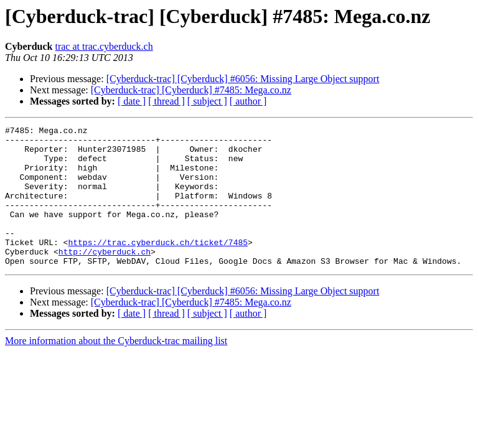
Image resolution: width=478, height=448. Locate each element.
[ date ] (132, 101)
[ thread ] (166, 101)
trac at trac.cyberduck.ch (104, 46)
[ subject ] (207, 101)
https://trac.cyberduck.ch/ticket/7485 (158, 266)
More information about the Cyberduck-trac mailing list (116, 369)
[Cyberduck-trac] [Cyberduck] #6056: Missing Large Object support (243, 79)
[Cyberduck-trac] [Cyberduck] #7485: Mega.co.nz (191, 90)
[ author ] (248, 101)
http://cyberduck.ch (105, 278)
